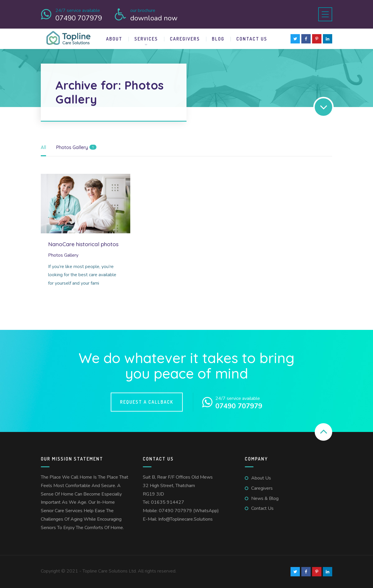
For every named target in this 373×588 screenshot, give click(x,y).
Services (146, 39)
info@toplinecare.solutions (185, 519)
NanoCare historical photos (83, 244)
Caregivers (185, 39)
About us (261, 478)
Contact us (252, 39)
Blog (218, 39)
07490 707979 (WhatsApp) (189, 511)
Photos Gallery (63, 255)
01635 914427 (168, 502)
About (114, 39)
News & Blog (265, 498)
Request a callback (147, 402)
